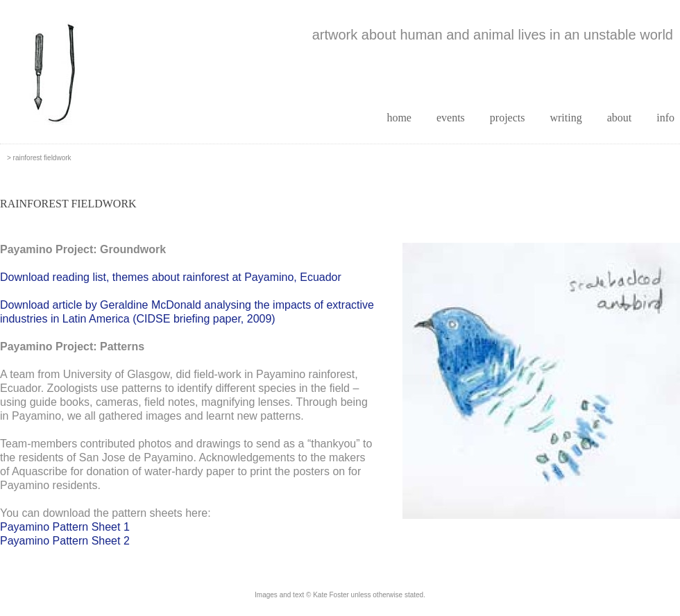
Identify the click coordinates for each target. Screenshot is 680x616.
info (665, 118)
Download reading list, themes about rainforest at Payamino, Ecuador (171, 277)
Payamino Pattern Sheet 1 (65, 527)
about (620, 118)
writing (566, 118)
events (451, 118)
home (399, 118)
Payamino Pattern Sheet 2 (65, 541)
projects (508, 118)
